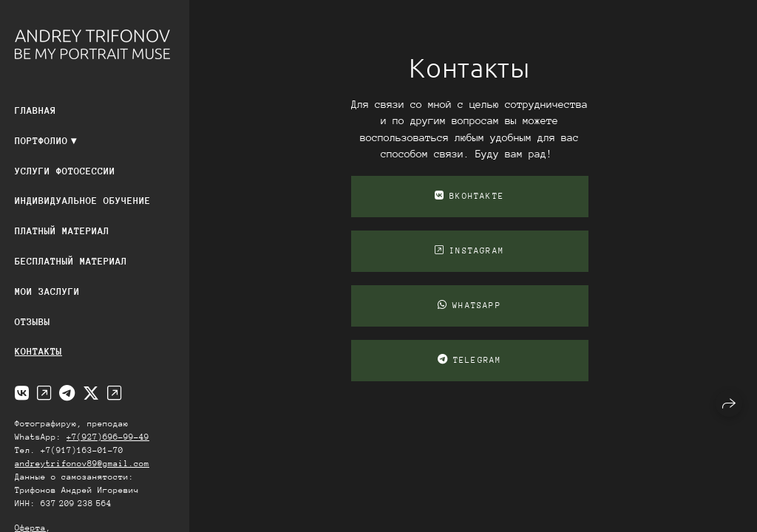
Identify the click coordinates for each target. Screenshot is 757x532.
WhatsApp (469, 305)
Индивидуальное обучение (83, 201)
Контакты (38, 351)
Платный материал (62, 231)
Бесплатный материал (71, 261)
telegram (470, 360)
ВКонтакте (469, 196)
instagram (469, 250)
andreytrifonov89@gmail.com (82, 464)
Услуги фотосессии (65, 171)
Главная (35, 110)
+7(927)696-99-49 (108, 437)
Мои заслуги (47, 291)
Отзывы (33, 322)
